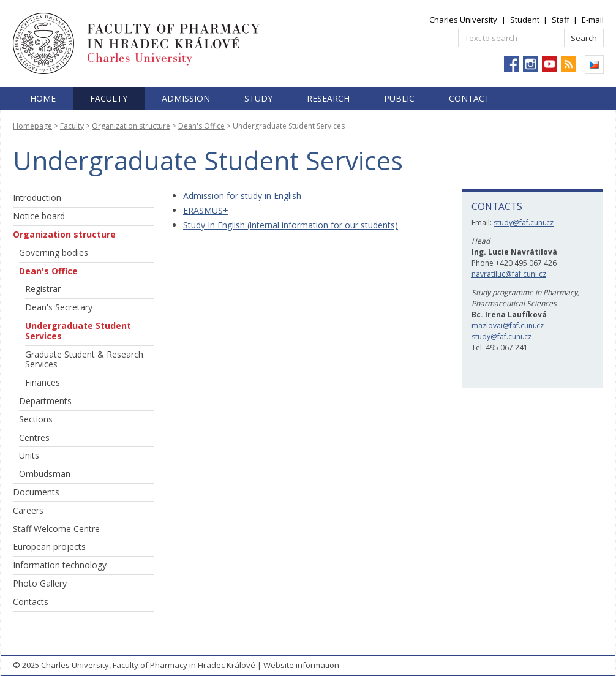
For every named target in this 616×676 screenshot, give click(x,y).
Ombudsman (45, 474)
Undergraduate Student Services (78, 331)
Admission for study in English (242, 196)
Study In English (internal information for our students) (291, 225)
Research (328, 98)
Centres (34, 438)
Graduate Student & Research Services (84, 359)
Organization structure (131, 126)
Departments (45, 401)
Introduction (37, 197)
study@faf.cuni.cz (524, 223)
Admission (186, 98)
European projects (49, 546)
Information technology (60, 565)
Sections (36, 419)
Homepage (32, 126)
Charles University (463, 20)
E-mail (593, 20)
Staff (561, 20)
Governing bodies (54, 253)
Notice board (39, 216)
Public (399, 98)
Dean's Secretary (59, 307)
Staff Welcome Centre (56, 529)
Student (525, 20)
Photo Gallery (40, 583)
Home (43, 98)
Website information (301, 665)
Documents (36, 492)
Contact (469, 98)
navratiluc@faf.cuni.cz (509, 274)
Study (258, 98)
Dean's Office (201, 126)
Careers (28, 510)
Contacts (31, 602)
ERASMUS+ (206, 210)
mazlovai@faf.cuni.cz (508, 325)
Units (29, 455)
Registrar (43, 289)
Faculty (109, 98)
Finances (43, 382)
